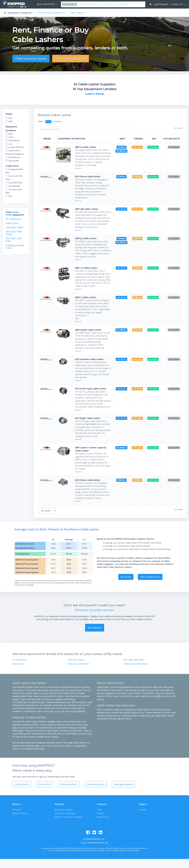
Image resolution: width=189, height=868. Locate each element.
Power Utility (12, 213)
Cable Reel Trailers (15, 227)
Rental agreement (69, 784)
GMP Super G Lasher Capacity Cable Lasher (91, 449)
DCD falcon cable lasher (88, 480)
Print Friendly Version (150, 577)
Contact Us (177, 4)
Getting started (22, 784)
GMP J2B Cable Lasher (86, 209)
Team (99, 810)
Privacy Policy (103, 817)
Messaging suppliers (124, 784)
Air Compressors (14, 219)
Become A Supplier (64, 810)
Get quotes (126, 577)
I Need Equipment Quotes (31, 58)
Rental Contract (20, 813)
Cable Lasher (12, 223)
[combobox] (70, 4)
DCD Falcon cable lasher (88, 176)
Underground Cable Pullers (15, 247)
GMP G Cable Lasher (86, 147)
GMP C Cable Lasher (86, 297)
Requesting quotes (96, 784)
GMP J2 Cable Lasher (86, 238)
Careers (101, 813)
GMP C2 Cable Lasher (86, 268)
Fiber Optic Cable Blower (14, 233)
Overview (17, 810)
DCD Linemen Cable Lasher (89, 359)
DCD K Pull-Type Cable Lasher (91, 389)
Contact (143, 810)
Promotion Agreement (65, 813)
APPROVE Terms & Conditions (69, 817)
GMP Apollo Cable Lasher (88, 330)
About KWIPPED (46, 4)
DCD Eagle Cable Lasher (88, 418)
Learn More (94, 94)
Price (48, 122)
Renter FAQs (44, 784)
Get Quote (174, 147)
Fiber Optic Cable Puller (14, 240)
